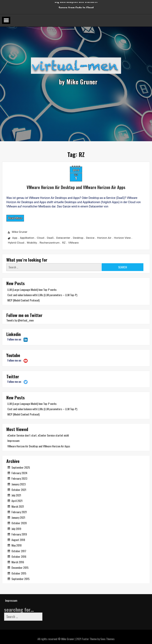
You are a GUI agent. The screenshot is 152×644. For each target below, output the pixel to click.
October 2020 (19, 523)
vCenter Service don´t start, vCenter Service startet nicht (38, 435)
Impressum (13, 441)
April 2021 (17, 501)
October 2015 (19, 573)
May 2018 (16, 545)
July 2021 (16, 495)
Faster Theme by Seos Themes (98, 639)
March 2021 (18, 506)
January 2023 (19, 484)
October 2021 (19, 490)
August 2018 (18, 540)
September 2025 (21, 467)
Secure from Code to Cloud (76, 5)
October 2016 (19, 556)
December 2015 (20, 567)
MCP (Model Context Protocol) (23, 300)
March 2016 (18, 562)
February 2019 (19, 534)
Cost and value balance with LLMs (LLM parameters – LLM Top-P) (42, 295)
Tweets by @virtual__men (20, 320)
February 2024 (19, 473)
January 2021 (18, 517)
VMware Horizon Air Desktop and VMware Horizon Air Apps (59, 184)
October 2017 (19, 551)
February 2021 (19, 512)
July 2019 (16, 529)
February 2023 (19, 478)
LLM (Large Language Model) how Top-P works (32, 290)
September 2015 (20, 579)
